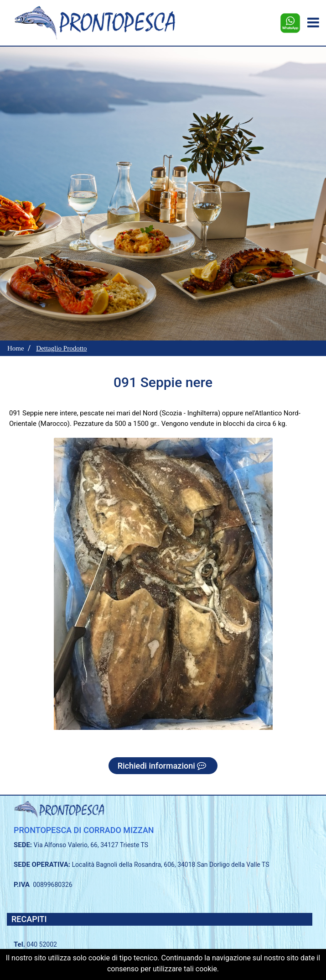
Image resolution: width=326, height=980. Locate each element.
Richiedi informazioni (163, 766)
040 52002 (42, 944)
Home (16, 348)
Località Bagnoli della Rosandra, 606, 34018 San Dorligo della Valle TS (171, 865)
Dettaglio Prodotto (61, 348)
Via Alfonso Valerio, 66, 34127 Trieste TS (91, 845)
